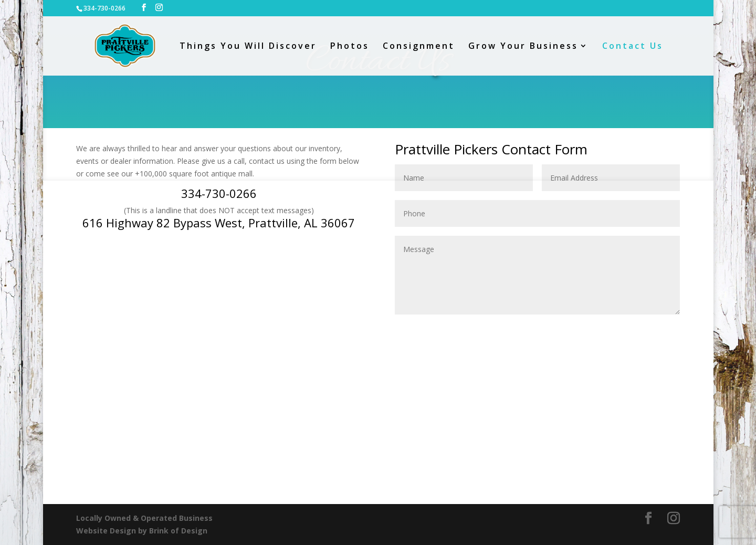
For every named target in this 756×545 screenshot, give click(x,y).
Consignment (419, 47)
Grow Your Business (523, 47)
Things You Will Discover (248, 47)
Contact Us (633, 47)
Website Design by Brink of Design (142, 531)
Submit (650, 332)
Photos (350, 47)
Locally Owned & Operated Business (144, 518)
